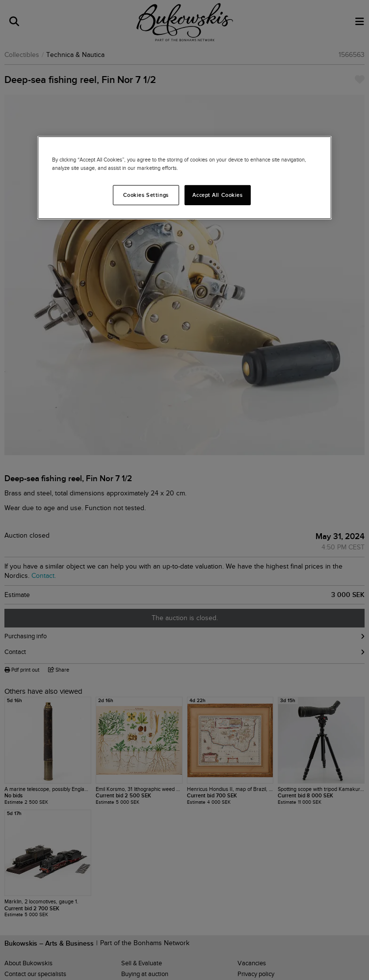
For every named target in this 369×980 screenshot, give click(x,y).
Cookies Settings (146, 194)
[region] (184, 178)
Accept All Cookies (217, 194)
